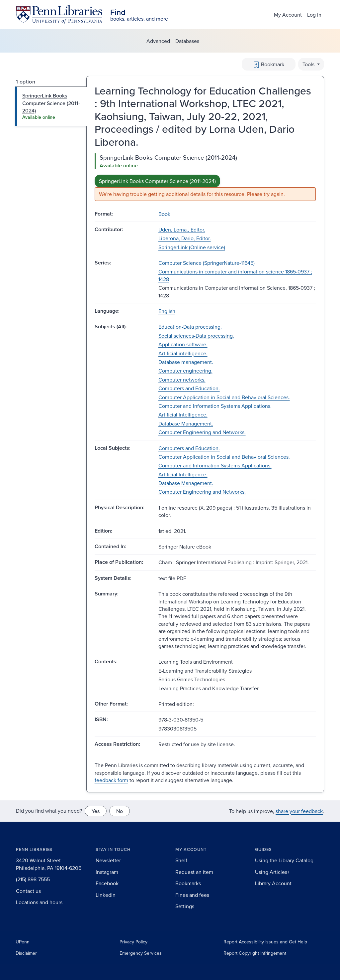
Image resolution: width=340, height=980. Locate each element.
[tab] (51, 106)
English (167, 311)
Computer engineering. (185, 371)
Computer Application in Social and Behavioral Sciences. (224, 397)
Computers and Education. (189, 388)
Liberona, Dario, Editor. (185, 238)
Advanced (158, 41)
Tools (309, 64)
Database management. (186, 362)
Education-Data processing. (190, 327)
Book (164, 214)
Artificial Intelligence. (183, 414)
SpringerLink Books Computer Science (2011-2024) (157, 181)
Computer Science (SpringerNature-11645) (207, 263)
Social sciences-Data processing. (196, 336)
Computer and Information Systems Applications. (215, 406)
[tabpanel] (205, 177)
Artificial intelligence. (183, 353)
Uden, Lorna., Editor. (182, 230)
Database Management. (186, 423)
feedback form (111, 780)
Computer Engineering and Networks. (202, 432)
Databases (187, 41)
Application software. (183, 344)
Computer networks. (182, 380)
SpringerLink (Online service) (192, 247)
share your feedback (299, 811)
